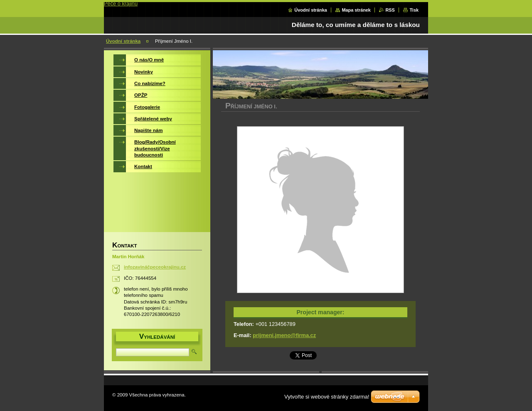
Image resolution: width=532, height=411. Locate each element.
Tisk (414, 10)
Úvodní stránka (311, 10)
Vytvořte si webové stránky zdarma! (327, 397)
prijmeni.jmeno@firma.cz (284, 335)
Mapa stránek (356, 10)
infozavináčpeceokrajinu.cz (155, 267)
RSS (390, 10)
